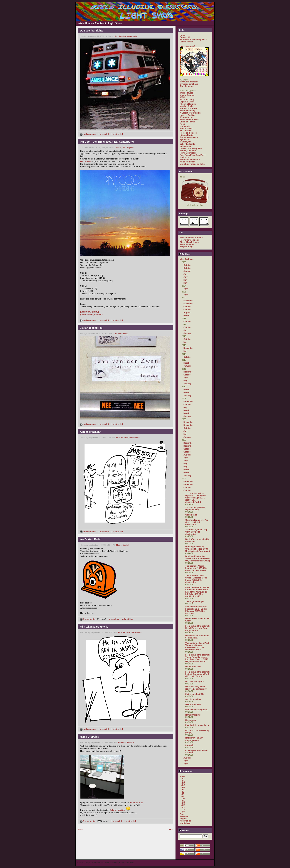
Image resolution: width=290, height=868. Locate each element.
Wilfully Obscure (188, 151)
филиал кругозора (189, 137)
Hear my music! (187, 46)
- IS (182, 794)
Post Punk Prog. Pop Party (193, 155)
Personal (124, 438)
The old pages (187, 86)
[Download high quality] (92, 314)
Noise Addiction (187, 162)
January (187, 333)
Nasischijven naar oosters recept (194, 739)
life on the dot (186, 117)
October (187, 265)
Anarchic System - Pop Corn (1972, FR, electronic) (196, 532)
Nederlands (132, 36)
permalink (104, 134)
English (122, 36)
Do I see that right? (195, 681)
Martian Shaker (187, 106)
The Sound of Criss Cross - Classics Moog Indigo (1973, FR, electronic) (196, 579)
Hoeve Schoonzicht (189, 240)
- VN (183, 807)
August (187, 271)
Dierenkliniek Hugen (190, 242)
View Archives (187, 259)
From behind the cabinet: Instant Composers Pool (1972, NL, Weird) (197, 674)
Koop (182, 124)
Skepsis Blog (186, 247)
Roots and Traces (188, 133)
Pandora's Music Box (190, 159)
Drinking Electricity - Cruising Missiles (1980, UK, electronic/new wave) (198, 549)
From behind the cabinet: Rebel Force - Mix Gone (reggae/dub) (197, 628)
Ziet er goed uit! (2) (194, 601)
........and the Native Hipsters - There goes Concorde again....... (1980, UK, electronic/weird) (196, 498)
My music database (189, 82)
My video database (189, 84)
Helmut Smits (136, 803)
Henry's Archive (187, 115)
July (186, 274)
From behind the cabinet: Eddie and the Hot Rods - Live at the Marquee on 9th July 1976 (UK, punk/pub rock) (197, 592)
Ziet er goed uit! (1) (194, 694)
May (185, 280)
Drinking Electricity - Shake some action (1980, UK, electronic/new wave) (198, 558)
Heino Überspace (188, 153)
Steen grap (191, 720)
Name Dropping (193, 715)
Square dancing (187, 111)
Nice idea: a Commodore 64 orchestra (197, 637)
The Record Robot (189, 108)
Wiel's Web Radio (194, 704)
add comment (88, 134)
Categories (186, 771)
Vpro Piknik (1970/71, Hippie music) (195, 508)
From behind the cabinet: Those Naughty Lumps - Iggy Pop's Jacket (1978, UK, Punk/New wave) (197, 658)
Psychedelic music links (197, 725)
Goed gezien (191, 515)
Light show (185, 823)
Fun (116, 36)
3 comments (88, 821)
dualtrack (184, 157)
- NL (124, 148)
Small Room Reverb (189, 119)
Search (184, 831)
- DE (183, 785)
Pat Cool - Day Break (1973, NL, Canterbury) (196, 688)
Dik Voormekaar (193, 667)
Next (171, 829)
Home (183, 35)
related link (118, 134)
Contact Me (185, 37)
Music (119, 148)
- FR (183, 787)
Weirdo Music (186, 93)
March (186, 315)
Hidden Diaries (187, 135)
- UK (183, 803)
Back (80, 829)
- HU (183, 790)
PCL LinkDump (187, 99)
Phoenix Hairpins (188, 104)
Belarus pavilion (118, 810)
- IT (182, 796)
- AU (183, 779)
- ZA (183, 810)
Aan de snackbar (193, 699)
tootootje (190, 745)
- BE (183, 781)
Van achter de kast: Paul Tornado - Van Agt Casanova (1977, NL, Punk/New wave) (197, 646)
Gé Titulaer (86, 161)
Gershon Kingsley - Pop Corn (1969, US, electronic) (197, 522)
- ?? (183, 812)
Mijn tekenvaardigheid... (197, 710)
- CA (183, 783)
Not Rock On (186, 131)
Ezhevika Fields (187, 144)
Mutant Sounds (187, 95)
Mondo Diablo (187, 128)
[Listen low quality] (90, 312)
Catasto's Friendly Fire (191, 148)
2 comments (88, 619)
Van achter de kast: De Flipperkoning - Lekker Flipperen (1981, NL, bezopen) (196, 610)
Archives (185, 254)
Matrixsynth (186, 142)
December (188, 301)
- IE (182, 792)
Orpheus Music (187, 102)
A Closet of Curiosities (191, 113)
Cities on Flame (187, 122)
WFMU (183, 97)
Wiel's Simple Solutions (191, 238)
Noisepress (185, 146)
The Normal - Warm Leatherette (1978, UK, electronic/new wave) (196, 568)
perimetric (185, 126)
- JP (183, 799)
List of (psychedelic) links (192, 164)
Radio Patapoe (187, 244)
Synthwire (185, 139)
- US (183, 805)
